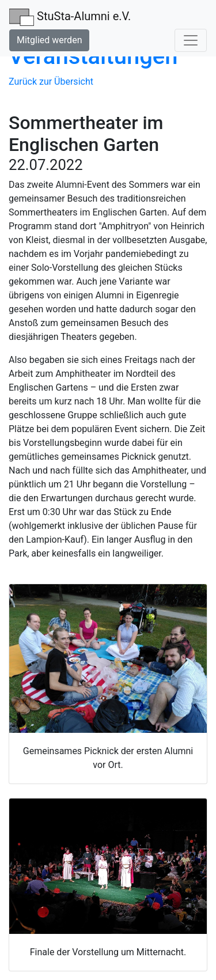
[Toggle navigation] (191, 40)
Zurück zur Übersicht (51, 82)
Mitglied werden (49, 40)
